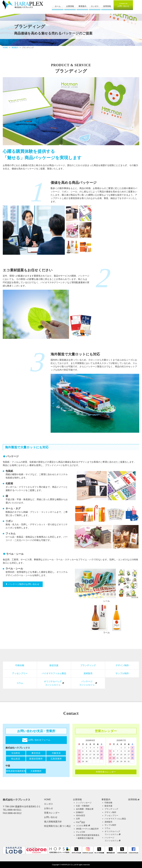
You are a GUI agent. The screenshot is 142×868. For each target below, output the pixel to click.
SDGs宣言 (81, 815)
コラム (20, 683)
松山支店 (16, 759)
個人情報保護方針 (53, 822)
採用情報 (107, 6)
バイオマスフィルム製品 (54, 673)
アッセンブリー (20, 673)
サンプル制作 (122, 673)
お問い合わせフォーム (36, 740)
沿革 (78, 819)
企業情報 (70, 6)
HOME (5, 48)
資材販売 (88, 673)
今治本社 (16, 753)
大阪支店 (56, 753)
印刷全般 (20, 665)
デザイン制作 (122, 665)
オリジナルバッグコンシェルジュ (53, 683)
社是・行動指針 (83, 806)
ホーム (58, 6)
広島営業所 (56, 759)
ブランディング (88, 665)
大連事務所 (36, 771)
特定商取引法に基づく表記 (57, 826)
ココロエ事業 (82, 826)
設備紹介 (80, 812)
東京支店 (36, 753)
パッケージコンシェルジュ (87, 683)
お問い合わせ (123, 5)
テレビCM (80, 832)
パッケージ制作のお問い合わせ (24, 584)
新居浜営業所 (36, 759)
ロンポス (95, 6)
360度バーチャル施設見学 (87, 829)
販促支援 (54, 665)
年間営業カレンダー (106, 772)
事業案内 (82, 6)
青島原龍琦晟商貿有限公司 (16, 771)
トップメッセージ (84, 803)
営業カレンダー (52, 813)
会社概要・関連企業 (85, 809)
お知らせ (49, 808)
